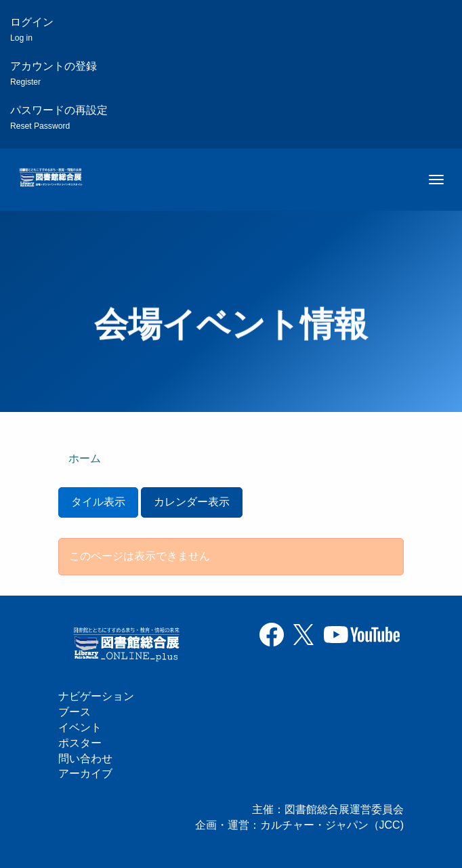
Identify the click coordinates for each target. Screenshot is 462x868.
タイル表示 (98, 502)
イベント (80, 727)
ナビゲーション (96, 696)
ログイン (32, 29)
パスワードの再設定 (59, 118)
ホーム (85, 458)
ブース (75, 712)
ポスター (80, 743)
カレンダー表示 (192, 502)
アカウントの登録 (54, 74)
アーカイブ (85, 773)
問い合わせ (85, 759)
